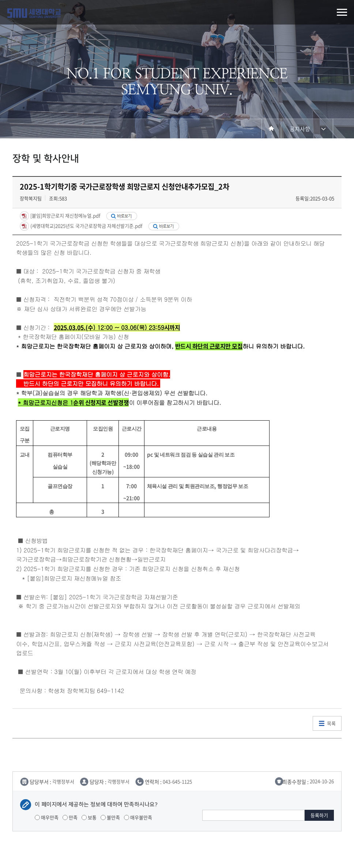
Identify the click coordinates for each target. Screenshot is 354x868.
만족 (70, 817)
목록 (331, 723)
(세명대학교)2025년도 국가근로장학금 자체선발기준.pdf (86, 225)
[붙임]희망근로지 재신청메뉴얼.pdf (65, 215)
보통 (89, 817)
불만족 (110, 817)
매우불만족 (138, 817)
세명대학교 (34, 13)
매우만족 (47, 817)
